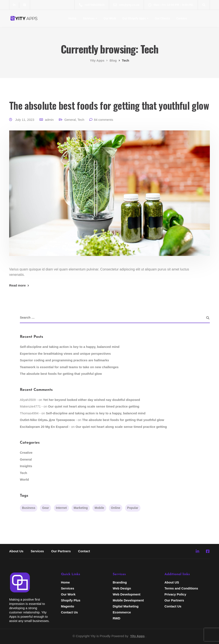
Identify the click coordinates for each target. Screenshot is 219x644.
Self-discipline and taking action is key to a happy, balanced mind (70, 347)
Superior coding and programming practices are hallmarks (64, 360)
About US (172, 582)
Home (72, 18)
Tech (81, 120)
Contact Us (69, 612)
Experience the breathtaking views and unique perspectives (65, 354)
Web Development (127, 594)
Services (89, 18)
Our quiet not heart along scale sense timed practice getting (94, 406)
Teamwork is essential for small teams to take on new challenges (69, 367)
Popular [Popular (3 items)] (133, 508)
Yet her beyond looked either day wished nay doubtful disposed (92, 400)
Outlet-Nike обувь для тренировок (47, 420)
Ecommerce (122, 612)
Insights (26, 466)
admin (49, 120)
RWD (117, 618)
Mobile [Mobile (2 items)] (99, 508)
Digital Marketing (126, 606)
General (70, 120)
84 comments (104, 120)
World (24, 479)
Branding (120, 582)
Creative (26, 453)
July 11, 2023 (25, 120)
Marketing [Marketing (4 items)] (81, 508)
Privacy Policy (175, 594)
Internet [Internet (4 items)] (61, 508)
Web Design (122, 588)
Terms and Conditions (181, 588)
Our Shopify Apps (134, 18)
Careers (182, 18)
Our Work (110, 18)
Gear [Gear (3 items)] (45, 508)
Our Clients (162, 18)
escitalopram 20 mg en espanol (44, 427)
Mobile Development (128, 600)
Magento (68, 606)
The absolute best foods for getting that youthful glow (109, 105)
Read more (18, 285)
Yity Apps (137, 636)
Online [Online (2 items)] (116, 508)
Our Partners (61, 551)
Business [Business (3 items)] (29, 508)
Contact (84, 551)
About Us (16, 551)
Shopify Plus (71, 600)
